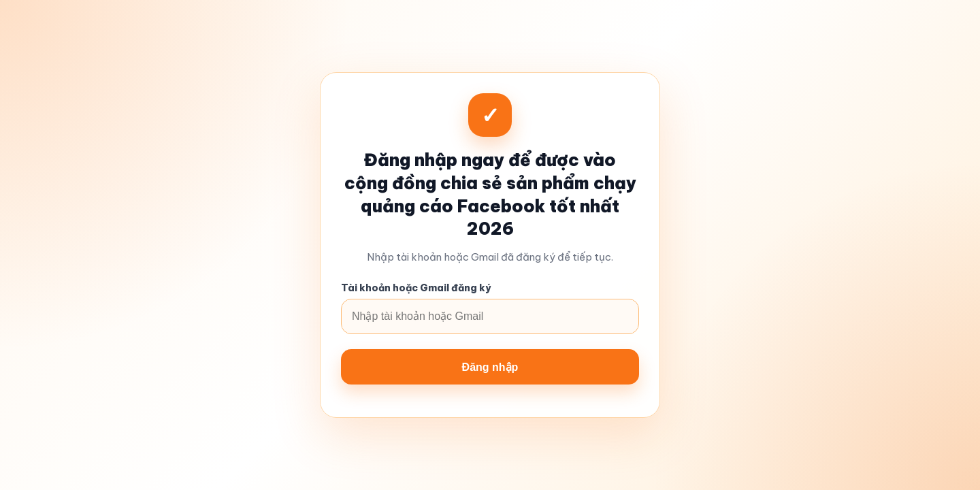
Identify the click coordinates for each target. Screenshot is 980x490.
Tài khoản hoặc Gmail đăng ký (416, 288)
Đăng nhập (490, 367)
